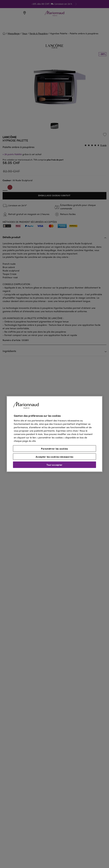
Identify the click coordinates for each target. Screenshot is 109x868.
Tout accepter (54, 465)
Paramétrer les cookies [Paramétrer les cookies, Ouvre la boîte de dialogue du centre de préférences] (54, 449)
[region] (54, 434)
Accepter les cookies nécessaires (54, 457)
